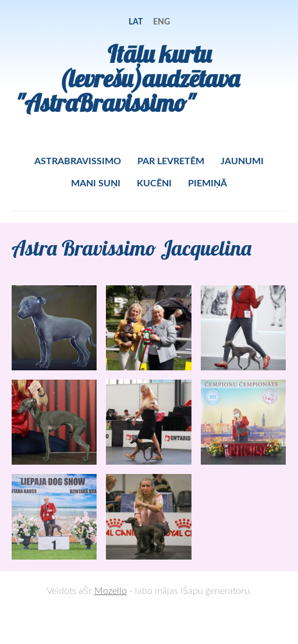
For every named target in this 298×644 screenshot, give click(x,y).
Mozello (111, 590)
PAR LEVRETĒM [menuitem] (171, 160)
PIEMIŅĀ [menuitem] (207, 183)
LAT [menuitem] (136, 21)
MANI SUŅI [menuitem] (96, 183)
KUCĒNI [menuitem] (154, 183)
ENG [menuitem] (162, 21)
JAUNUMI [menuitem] (242, 160)
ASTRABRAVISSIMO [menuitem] (78, 160)
